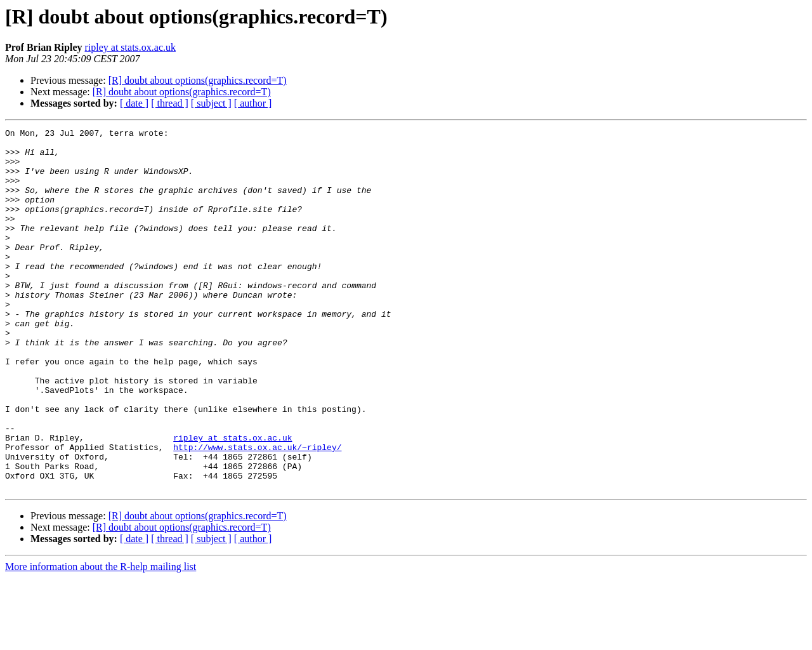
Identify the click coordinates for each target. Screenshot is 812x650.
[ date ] (134, 103)
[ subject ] (211, 103)
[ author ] (253, 103)
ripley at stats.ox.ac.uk (130, 47)
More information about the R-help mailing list (101, 639)
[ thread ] (170, 103)
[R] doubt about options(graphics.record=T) (198, 80)
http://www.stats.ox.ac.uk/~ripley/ (257, 512)
